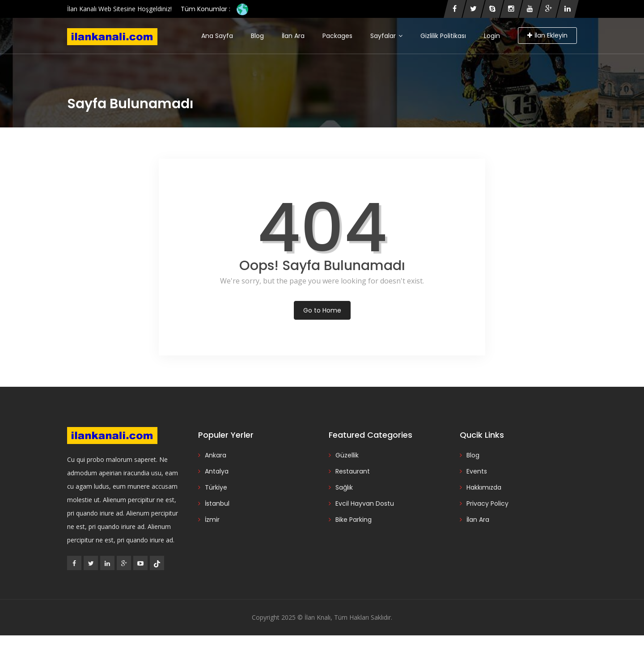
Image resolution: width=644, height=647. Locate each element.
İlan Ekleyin (547, 35)
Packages (337, 36)
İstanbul (217, 503)
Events (477, 471)
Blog (257, 36)
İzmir (212, 520)
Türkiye (216, 487)
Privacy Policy (487, 503)
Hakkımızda (484, 487)
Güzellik (347, 455)
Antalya (217, 471)
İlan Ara (293, 36)
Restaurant (353, 471)
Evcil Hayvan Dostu (365, 503)
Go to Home (322, 310)
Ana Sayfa (217, 36)
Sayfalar (386, 36)
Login (492, 36)
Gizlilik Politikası (443, 36)
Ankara (216, 455)
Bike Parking (354, 520)
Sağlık (344, 487)
